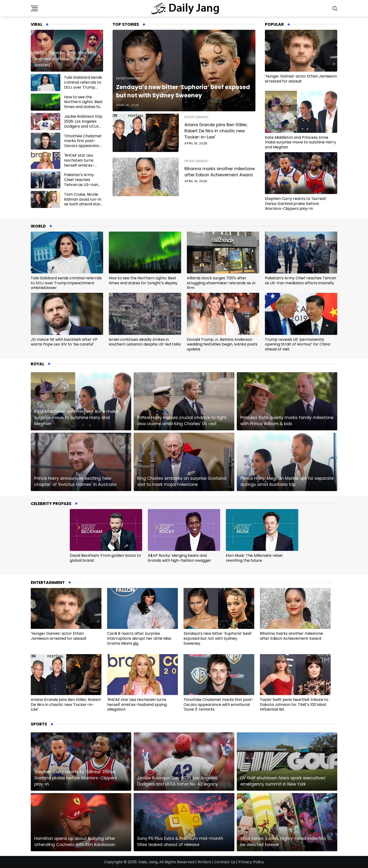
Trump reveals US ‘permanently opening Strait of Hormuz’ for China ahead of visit (298, 344)
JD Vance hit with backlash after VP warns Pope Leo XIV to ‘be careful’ (64, 342)
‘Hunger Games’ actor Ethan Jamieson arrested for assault (301, 79)
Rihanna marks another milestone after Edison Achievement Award (220, 172)
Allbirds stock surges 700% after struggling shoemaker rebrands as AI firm (221, 283)
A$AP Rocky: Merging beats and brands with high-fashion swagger (180, 558)
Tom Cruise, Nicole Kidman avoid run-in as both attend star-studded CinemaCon (83, 202)
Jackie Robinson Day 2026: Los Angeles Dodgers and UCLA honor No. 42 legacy (83, 124)
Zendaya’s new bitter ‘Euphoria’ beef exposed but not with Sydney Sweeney (218, 638)
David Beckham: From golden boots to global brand (105, 558)
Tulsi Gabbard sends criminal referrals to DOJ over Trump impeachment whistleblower (83, 87)
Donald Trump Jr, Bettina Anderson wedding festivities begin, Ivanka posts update (222, 344)
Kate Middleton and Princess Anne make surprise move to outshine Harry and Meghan (300, 142)
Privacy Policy (251, 862)
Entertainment (128, 78)
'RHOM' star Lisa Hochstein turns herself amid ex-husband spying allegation (79, 165)
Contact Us (225, 862)
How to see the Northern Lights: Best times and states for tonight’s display (83, 104)
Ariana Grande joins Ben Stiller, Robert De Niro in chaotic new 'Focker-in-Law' (216, 131)
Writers (204, 862)
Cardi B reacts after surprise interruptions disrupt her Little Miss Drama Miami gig (139, 638)
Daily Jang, (148, 862)
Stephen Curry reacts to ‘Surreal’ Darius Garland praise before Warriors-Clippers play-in (296, 204)
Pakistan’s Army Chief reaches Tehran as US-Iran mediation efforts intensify (81, 185)
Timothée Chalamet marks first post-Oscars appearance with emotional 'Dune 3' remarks (84, 146)
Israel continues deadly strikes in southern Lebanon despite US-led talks (145, 342)
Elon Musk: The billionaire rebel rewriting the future (254, 558)
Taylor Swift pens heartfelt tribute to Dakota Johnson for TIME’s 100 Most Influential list (294, 705)
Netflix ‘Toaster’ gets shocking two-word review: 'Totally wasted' (65, 59)
